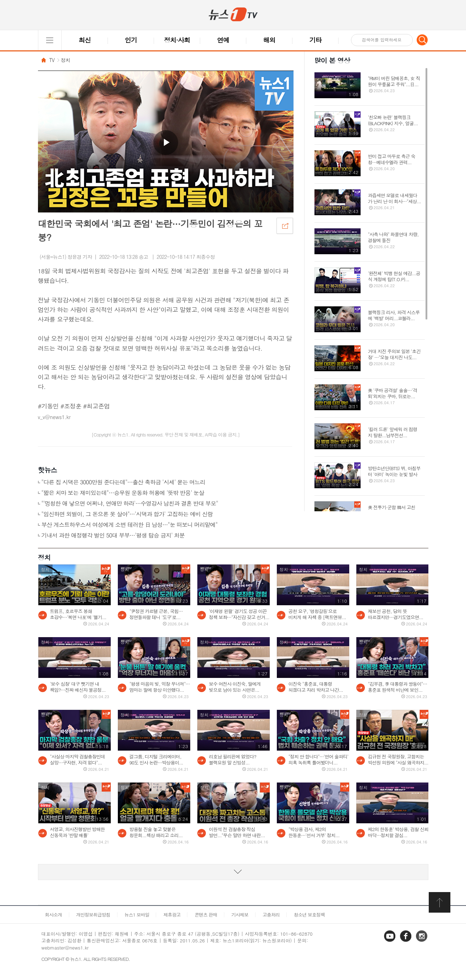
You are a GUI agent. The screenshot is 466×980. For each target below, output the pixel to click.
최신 (85, 40)
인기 (131, 40)
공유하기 (285, 225)
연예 (223, 40)
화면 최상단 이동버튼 (440, 902)
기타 (316, 40)
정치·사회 (177, 40)
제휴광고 (172, 915)
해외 (269, 40)
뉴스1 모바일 (137, 915)
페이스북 (406, 941)
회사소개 (54, 915)
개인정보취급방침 (93, 915)
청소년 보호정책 (309, 915)
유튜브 (390, 941)
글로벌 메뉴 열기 (50, 40)
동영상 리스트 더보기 (233, 872)
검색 (422, 40)
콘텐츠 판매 (206, 915)
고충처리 (271, 915)
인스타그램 (422, 941)
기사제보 (240, 915)
